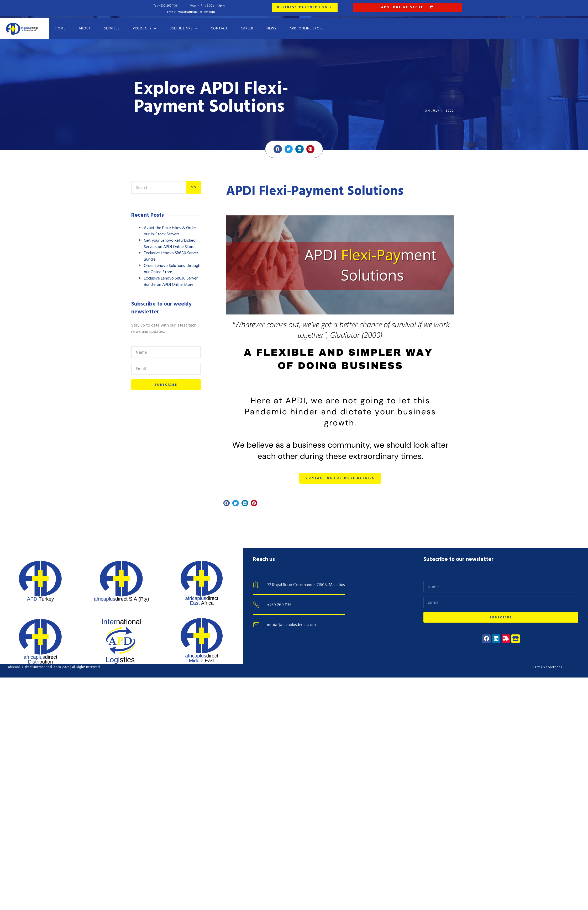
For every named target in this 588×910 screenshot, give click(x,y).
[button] (278, 146)
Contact (219, 25)
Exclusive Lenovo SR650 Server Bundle (171, 253)
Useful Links (184, 25)
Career (247, 25)
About (85, 25)
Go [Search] (194, 184)
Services (112, 25)
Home (61, 25)
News (271, 25)
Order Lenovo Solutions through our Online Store (172, 266)
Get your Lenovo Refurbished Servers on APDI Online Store (170, 241)
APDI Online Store (307, 25)
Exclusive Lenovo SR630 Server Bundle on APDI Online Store (171, 278)
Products (145, 25)
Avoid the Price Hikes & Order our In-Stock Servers (170, 228)
